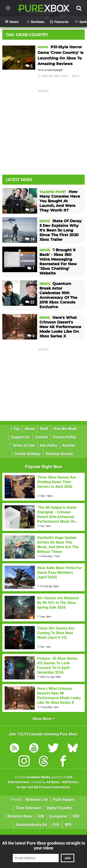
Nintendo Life (37, 800)
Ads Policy (49, 445)
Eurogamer (58, 816)
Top (15, 429)
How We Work (65, 429)
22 (30, 302)
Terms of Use (24, 445)
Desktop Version (59, 454)
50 (30, 210)
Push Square (64, 800)
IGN (41, 816)
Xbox (76, 76)
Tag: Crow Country (27, 35)
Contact (41, 437)
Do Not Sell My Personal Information (43, 787)
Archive (69, 445)
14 (30, 239)
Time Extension (29, 808)
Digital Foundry (59, 808)
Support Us (21, 437)
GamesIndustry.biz (32, 825)
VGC (76, 816)
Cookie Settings (27, 454)
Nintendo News (20, 816)
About (30, 429)
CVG (56, 825)
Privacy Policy (64, 437)
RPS (68, 825)
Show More (43, 719)
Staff (44, 429)
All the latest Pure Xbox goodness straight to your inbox (44, 845)
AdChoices (70, 782)
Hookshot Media (38, 777)
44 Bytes (53, 782)
